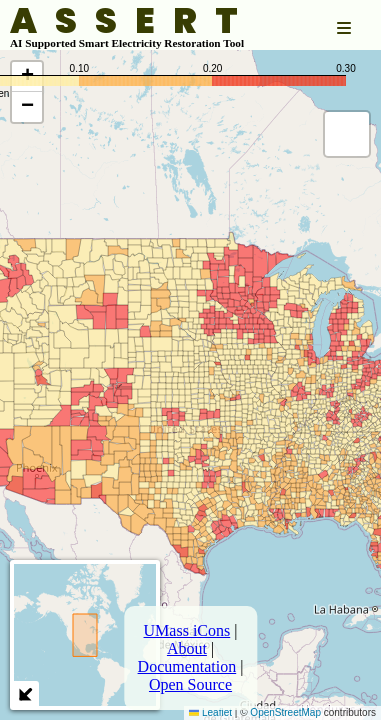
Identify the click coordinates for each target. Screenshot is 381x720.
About (187, 648)
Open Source (190, 684)
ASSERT (133, 21)
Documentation (187, 666)
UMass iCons (187, 630)
